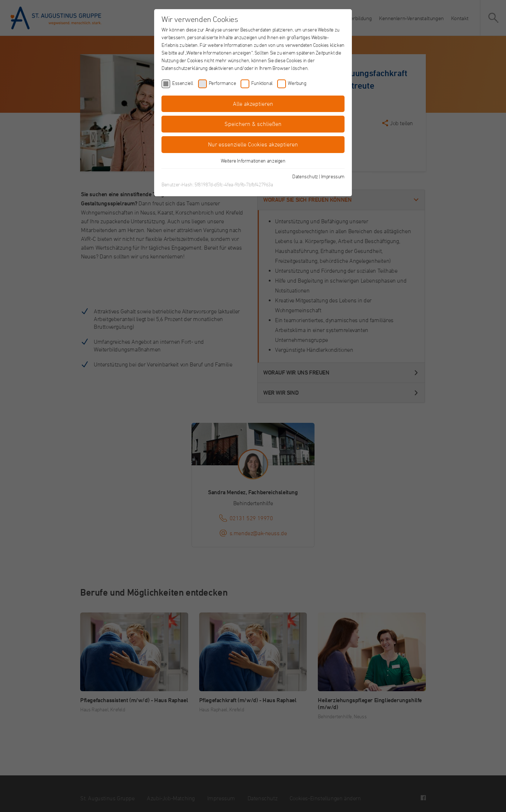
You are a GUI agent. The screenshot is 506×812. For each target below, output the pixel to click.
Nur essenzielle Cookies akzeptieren (253, 144)
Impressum (333, 176)
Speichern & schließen (253, 124)
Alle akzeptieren (253, 104)
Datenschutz (305, 176)
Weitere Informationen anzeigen (253, 161)
